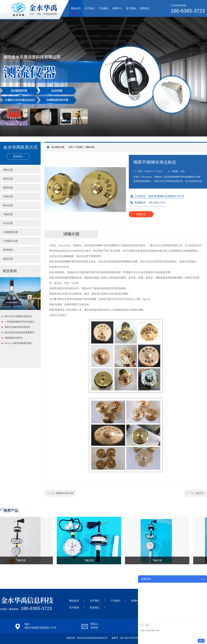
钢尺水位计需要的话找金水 (18, 316)
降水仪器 (8, 205)
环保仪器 (8, 196)
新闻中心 (117, 8)
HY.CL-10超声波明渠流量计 (19, 343)
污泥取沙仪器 (10, 241)
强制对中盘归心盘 (65, 493)
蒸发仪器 (8, 259)
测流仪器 (8, 179)
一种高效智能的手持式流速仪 (20, 322)
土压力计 (200, 493)
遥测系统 (8, 250)
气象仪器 (8, 214)
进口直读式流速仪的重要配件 (20, 332)
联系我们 (145, 8)
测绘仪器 (90, 147)
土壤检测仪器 (10, 232)
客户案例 (131, 8)
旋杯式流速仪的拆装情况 (17, 327)
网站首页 (76, 8)
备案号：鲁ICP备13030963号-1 (126, 638)
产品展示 (103, 8)
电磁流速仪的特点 (14, 338)
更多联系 (141, 214)
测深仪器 (8, 188)
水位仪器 (8, 223)
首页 (71, 147)
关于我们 (90, 8)
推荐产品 (11, 511)
